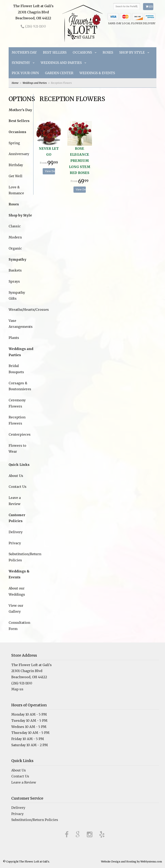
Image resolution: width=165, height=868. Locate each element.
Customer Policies (17, 518)
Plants (14, 338)
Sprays (14, 281)
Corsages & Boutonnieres (20, 386)
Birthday (16, 165)
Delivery (16, 532)
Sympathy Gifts (17, 296)
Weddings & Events (97, 73)
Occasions (82, 52)
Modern (15, 237)
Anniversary (19, 154)
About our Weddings (17, 591)
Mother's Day (24, 52)
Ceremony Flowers (17, 403)
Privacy (15, 543)
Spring (14, 143)
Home (15, 83)
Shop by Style (132, 52)
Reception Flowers (17, 420)
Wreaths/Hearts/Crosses (21, 310)
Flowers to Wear (17, 449)
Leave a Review (15, 501)
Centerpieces (20, 434)
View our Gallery (16, 609)
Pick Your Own (25, 73)
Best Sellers (55, 52)
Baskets (15, 270)
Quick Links (19, 465)
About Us (16, 476)
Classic (15, 226)
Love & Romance (16, 190)
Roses (108, 52)
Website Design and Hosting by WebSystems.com (131, 862)
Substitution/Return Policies (21, 557)
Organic (15, 248)
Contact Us (18, 487)
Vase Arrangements (21, 324)
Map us (17, 689)
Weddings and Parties (61, 63)
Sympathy (21, 63)
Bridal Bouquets (16, 369)
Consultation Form (19, 626)
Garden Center (59, 73)
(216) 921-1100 (33, 26)
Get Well (15, 176)
